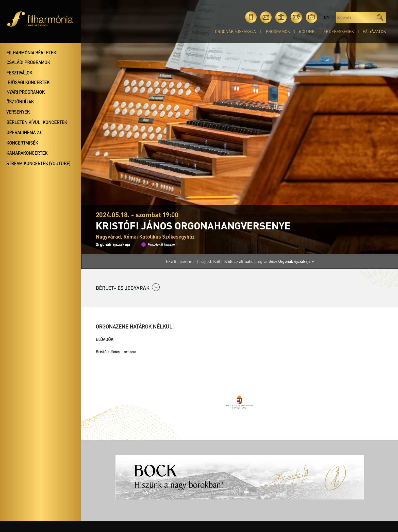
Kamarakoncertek (27, 153)
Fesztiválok (19, 73)
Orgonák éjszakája (235, 31)
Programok (278, 31)
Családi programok (28, 62)
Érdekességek (339, 31)
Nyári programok (26, 92)
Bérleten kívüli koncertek (37, 122)
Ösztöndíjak (20, 102)
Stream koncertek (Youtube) (38, 163)
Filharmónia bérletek (31, 53)
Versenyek (18, 112)
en (327, 17)
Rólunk (307, 31)
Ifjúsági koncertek (28, 82)
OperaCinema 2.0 (24, 132)
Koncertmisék (22, 143)
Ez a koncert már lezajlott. (189, 261)
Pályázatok (374, 31)
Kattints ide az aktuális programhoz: (263, 261)
